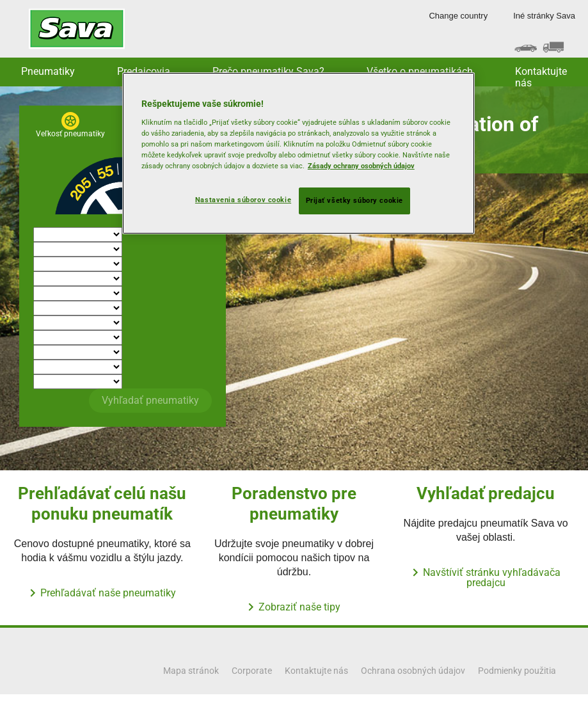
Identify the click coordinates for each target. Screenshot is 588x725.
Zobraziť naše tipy (299, 607)
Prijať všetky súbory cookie (354, 200)
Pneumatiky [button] (48, 71)
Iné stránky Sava (544, 16)
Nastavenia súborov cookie (243, 200)
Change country (458, 16)
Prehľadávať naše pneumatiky (108, 593)
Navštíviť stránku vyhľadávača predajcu (492, 578)
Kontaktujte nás (541, 76)
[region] (298, 153)
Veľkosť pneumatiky (70, 134)
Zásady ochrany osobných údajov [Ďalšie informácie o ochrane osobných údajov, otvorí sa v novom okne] (361, 166)
